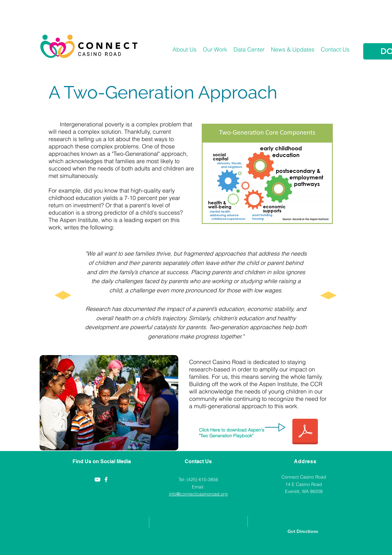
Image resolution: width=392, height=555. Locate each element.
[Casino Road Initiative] (106, 480)
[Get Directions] (303, 531)
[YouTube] (97, 480)
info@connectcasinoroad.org (198, 494)
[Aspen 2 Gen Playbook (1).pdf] (305, 432)
